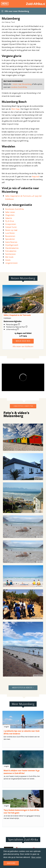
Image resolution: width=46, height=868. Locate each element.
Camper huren (11, 227)
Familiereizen (11, 254)
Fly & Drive (10, 221)
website (17, 636)
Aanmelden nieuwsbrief (17, 827)
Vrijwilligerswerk (12, 245)
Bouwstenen (10, 236)
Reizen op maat (11, 230)
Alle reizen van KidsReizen (23, 346)
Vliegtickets (10, 215)
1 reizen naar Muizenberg (22, 84)
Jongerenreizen (11, 263)
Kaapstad (36, 176)
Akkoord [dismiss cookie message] (11, 863)
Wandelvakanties (12, 248)
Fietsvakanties (11, 251)
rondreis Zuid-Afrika (19, 87)
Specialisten (10, 239)
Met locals (9, 257)
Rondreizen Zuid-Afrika (14, 209)
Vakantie (9, 218)
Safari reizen (10, 212)
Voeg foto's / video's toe (23, 406)
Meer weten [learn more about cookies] (36, 857)
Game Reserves (11, 242)
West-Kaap (15, 109)
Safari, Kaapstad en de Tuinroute (17, 315)
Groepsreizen (11, 224)
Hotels (8, 260)
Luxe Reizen (10, 233)
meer (8, 636)
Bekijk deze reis (23, 341)
